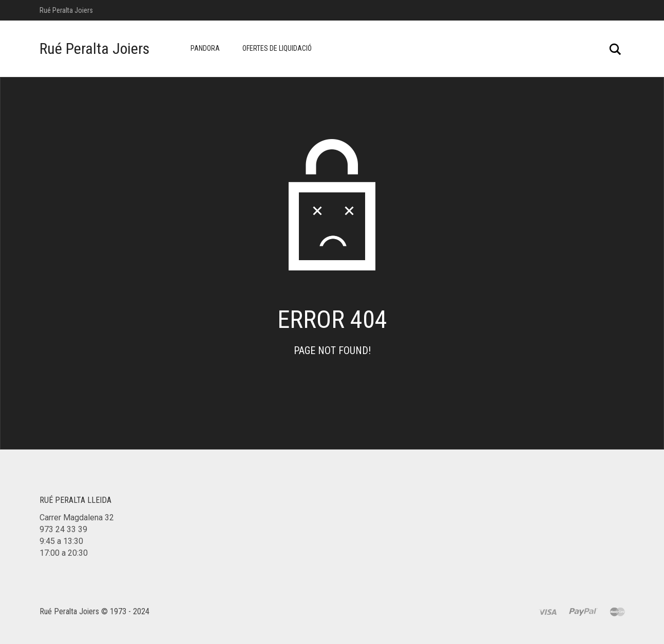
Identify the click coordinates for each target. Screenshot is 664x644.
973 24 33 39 (63, 529)
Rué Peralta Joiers (94, 48)
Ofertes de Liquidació (277, 48)
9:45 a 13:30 (61, 541)
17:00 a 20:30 (64, 553)
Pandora (205, 48)
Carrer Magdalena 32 (77, 518)
